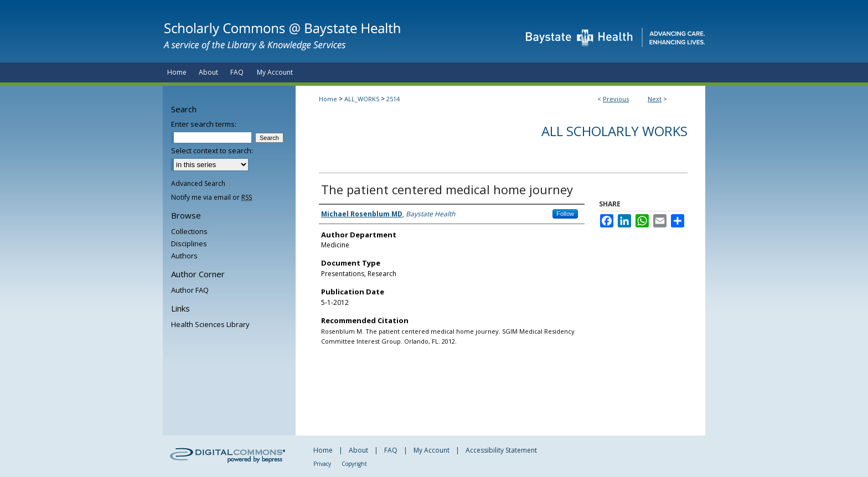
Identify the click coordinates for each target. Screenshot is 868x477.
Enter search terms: (204, 124)
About (358, 450)
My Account (432, 450)
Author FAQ (190, 290)
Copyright (354, 464)
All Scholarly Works (614, 131)
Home (328, 99)
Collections (189, 231)
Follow (565, 214)
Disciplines (189, 243)
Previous (616, 99)
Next (655, 99)
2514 (393, 99)
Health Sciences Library (210, 324)
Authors (184, 256)
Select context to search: (212, 151)
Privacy (322, 464)
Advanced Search (198, 183)
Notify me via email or (211, 197)
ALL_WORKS (362, 99)
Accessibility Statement (501, 450)
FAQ (391, 450)
